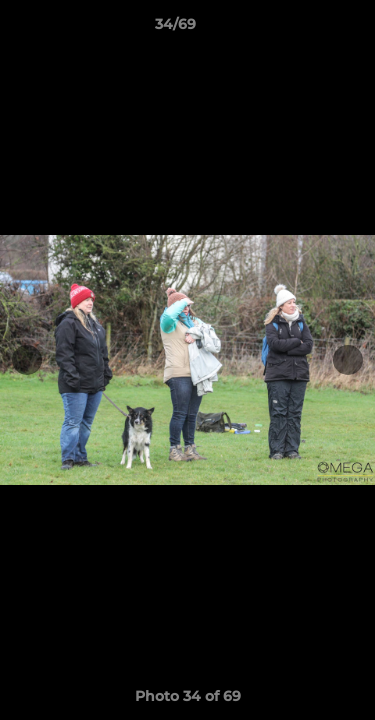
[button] (303, 29)
